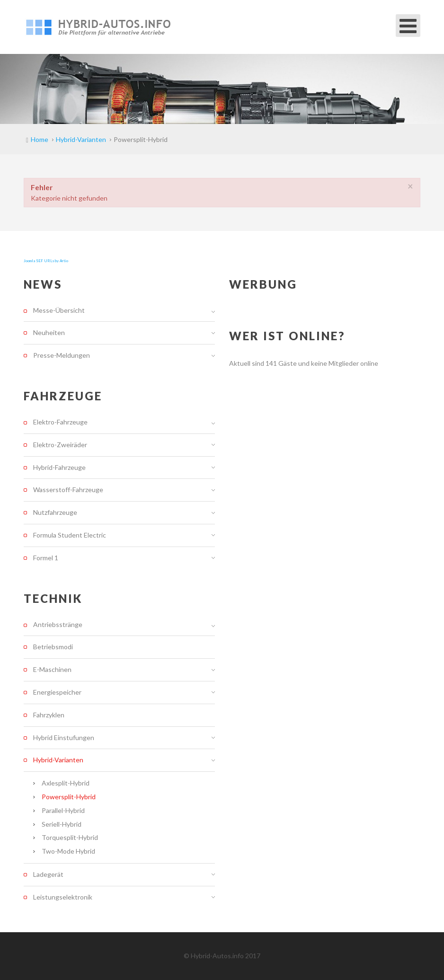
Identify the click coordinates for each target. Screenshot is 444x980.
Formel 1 (46, 558)
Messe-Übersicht (59, 310)
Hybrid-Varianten (58, 760)
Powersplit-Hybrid (69, 797)
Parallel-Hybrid (63, 810)
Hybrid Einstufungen (64, 737)
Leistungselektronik (63, 897)
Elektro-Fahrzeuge (60, 422)
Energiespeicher (57, 692)
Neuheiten (49, 332)
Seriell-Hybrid (62, 824)
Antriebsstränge (58, 625)
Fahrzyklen (49, 715)
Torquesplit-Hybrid (70, 837)
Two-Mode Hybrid (68, 851)
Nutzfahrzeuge (55, 512)
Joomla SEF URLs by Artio (46, 261)
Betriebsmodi (53, 647)
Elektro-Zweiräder (60, 445)
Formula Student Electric (70, 535)
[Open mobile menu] (408, 26)
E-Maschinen (52, 669)
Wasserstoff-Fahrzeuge (68, 490)
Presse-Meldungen (62, 355)
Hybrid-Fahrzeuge (59, 467)
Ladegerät (48, 874)
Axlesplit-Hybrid (66, 783)
